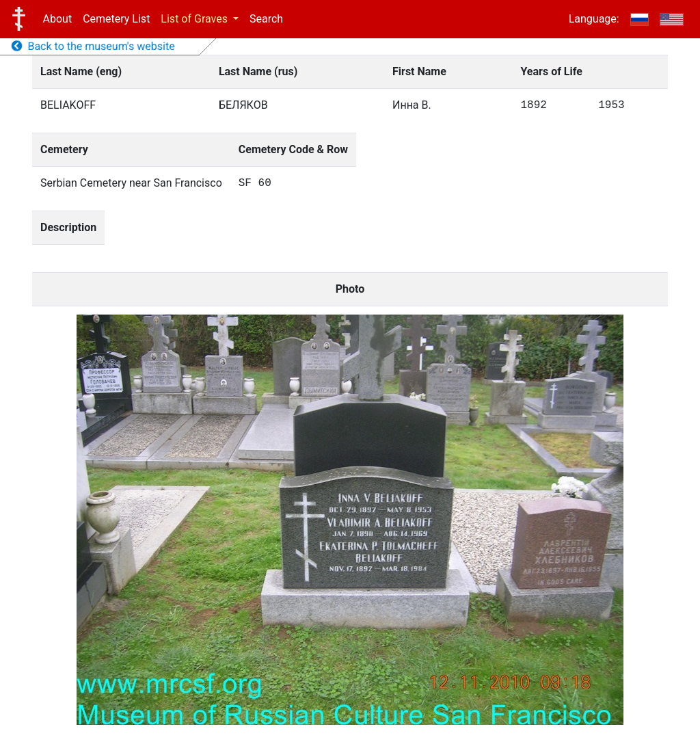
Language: (594, 19)
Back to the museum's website (93, 46)
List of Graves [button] (196, 19)
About (58, 19)
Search (266, 19)
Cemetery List (116, 19)
